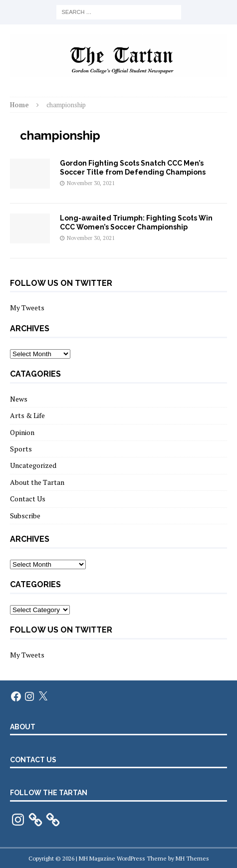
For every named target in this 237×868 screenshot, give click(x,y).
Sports (21, 449)
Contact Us (28, 499)
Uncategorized (33, 465)
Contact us (33, 760)
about (23, 727)
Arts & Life (27, 415)
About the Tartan (37, 482)
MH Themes (192, 858)
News (19, 399)
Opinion (22, 432)
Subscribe (25, 516)
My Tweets (27, 308)
